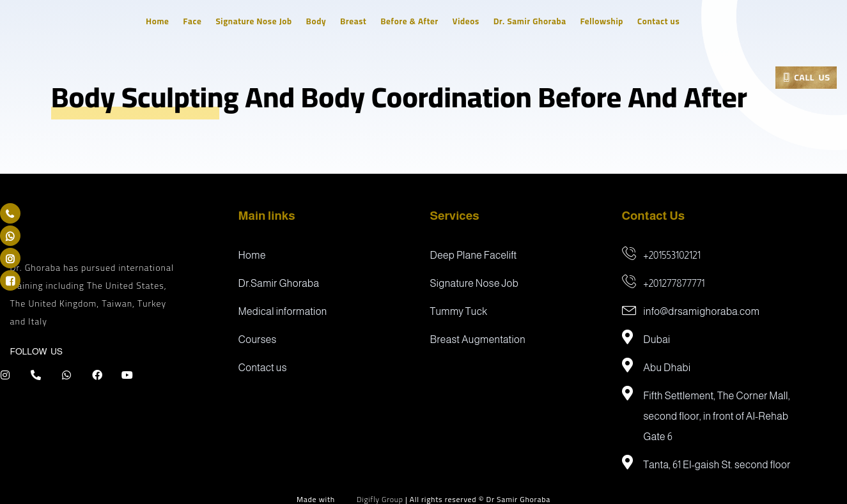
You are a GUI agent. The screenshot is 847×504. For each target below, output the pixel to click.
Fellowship (606, 21)
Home (161, 21)
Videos (470, 21)
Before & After (413, 21)
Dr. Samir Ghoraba (534, 21)
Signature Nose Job (257, 21)
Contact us (662, 21)
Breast (357, 21)
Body (320, 21)
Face (197, 21)
